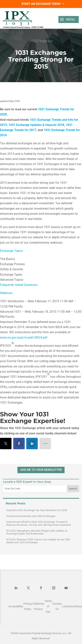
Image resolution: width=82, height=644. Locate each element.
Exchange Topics (11, 251)
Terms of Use (48, 606)
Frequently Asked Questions (19, 285)
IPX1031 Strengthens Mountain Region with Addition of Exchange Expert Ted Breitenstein (37, 532)
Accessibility (16, 606)
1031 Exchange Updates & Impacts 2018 (36, 125)
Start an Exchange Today (41, 4)
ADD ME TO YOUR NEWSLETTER (41, 470)
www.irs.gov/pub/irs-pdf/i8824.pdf (24, 338)
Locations (68, 606)
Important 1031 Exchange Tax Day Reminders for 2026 (37, 510)
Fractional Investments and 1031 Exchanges (31, 516)
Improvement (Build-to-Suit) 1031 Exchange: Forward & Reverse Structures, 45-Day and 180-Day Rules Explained (39, 523)
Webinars (6, 293)
